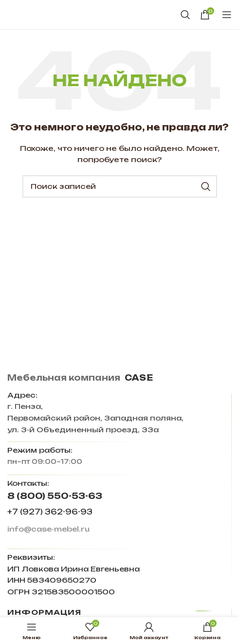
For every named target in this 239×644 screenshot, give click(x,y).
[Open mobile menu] (227, 15)
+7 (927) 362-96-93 (50, 512)
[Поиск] (185, 15)
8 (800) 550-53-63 (55, 496)
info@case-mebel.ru (48, 529)
